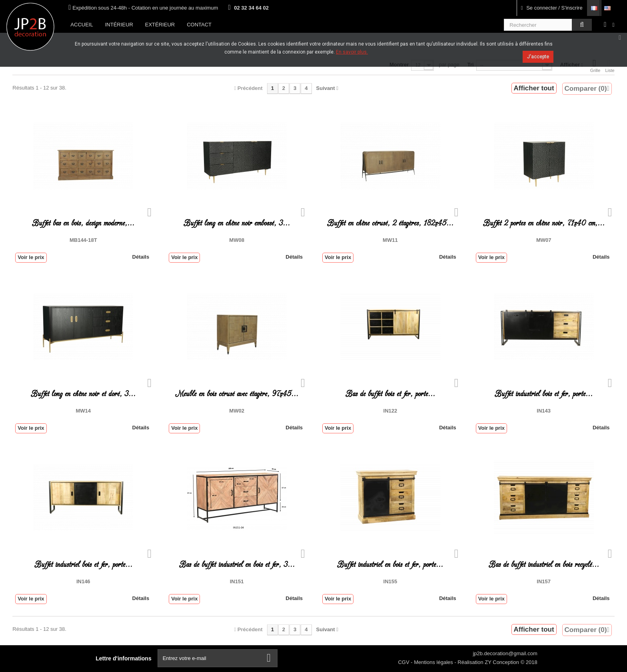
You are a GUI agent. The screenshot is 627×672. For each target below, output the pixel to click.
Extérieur (160, 25)
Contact (199, 25)
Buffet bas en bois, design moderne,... (83, 223)
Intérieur (119, 25)
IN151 (237, 581)
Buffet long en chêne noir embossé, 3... (237, 223)
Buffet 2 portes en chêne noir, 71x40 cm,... (544, 223)
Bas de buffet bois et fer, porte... (390, 394)
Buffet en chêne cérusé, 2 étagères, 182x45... (390, 223)
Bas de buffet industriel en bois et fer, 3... (237, 565)
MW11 (390, 240)
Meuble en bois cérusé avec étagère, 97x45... (237, 394)
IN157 (544, 581)
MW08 (237, 240)
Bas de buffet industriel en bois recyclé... (544, 565)
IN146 (83, 581)
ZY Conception (502, 662)
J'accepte (538, 57)
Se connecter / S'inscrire (552, 8)
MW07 (544, 240)
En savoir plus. (352, 52)
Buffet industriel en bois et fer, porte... (390, 565)
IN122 (390, 411)
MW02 (237, 411)
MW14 (83, 411)
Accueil (82, 25)
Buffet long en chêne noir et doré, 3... (83, 394)
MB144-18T (83, 240)
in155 (390, 581)
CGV (404, 662)
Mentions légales (434, 662)
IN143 (544, 411)
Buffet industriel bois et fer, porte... (544, 394)
